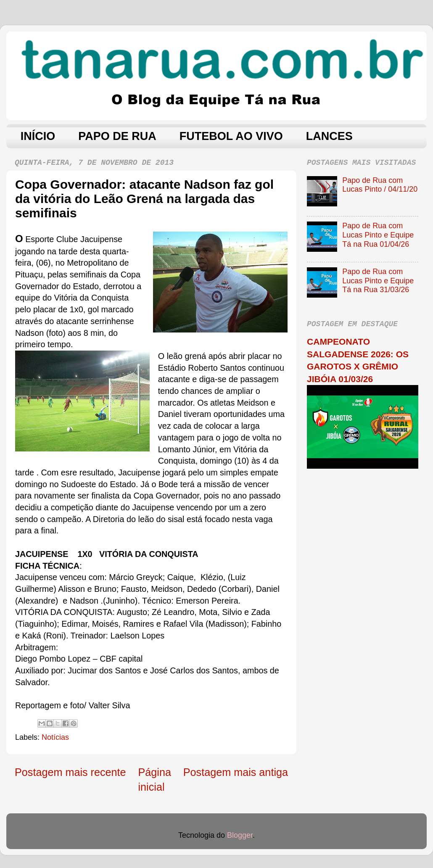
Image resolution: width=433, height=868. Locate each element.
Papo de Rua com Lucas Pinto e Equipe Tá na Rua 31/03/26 (378, 281)
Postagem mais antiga (236, 772)
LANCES (329, 136)
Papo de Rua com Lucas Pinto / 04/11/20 (380, 185)
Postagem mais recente (70, 772)
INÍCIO (38, 136)
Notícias (55, 737)
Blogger (240, 835)
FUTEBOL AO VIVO (231, 136)
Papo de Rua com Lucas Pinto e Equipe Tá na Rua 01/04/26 (378, 235)
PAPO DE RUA (117, 136)
